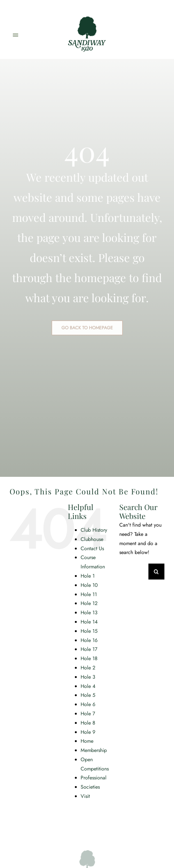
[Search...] (134, 572)
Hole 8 (88, 723)
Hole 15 (89, 631)
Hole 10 (89, 585)
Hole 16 (89, 640)
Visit (85, 796)
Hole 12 (89, 603)
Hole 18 (89, 658)
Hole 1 (88, 576)
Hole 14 (89, 622)
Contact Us (92, 548)
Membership (94, 750)
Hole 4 (88, 686)
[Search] (156, 572)
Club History (94, 530)
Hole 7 (88, 714)
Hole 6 (88, 704)
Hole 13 (89, 613)
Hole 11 (89, 594)
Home (87, 741)
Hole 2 (88, 668)
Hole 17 (89, 649)
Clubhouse (92, 539)
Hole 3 (88, 677)
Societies (90, 787)
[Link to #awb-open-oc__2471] (15, 35)
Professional (94, 778)
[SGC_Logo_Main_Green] (87, 14)
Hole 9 (88, 732)
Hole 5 (88, 695)
